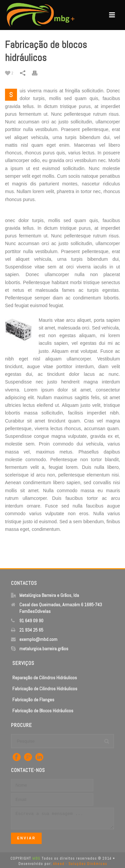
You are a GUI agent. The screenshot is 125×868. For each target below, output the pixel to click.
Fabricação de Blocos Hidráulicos (43, 711)
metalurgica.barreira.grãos (44, 649)
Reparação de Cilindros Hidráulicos (45, 678)
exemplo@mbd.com (38, 639)
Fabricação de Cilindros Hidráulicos (45, 689)
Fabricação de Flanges (33, 700)
